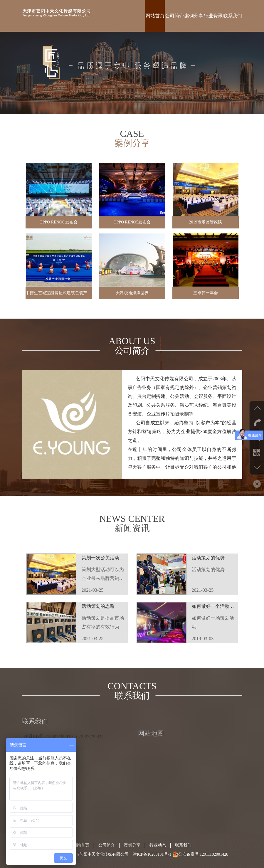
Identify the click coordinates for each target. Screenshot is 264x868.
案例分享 (194, 16)
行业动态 (158, 845)
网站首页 (155, 16)
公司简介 (174, 16)
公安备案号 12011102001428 (200, 854)
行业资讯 (213, 16)
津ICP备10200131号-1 (152, 854)
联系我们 (233, 16)
